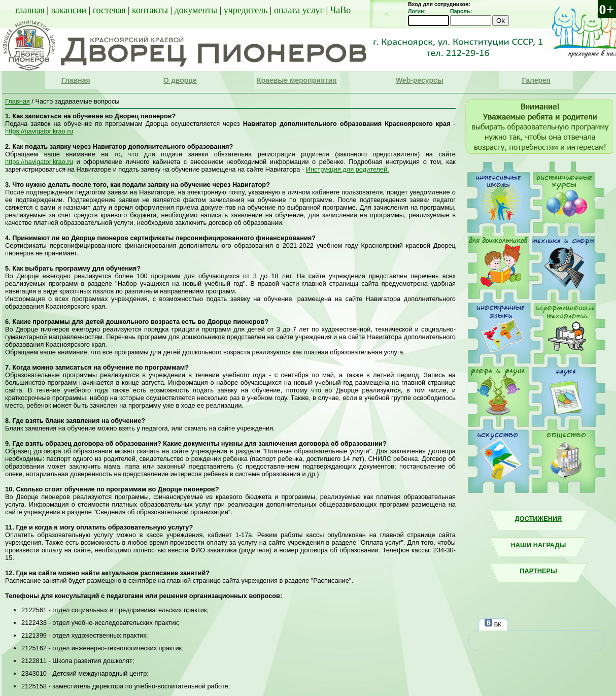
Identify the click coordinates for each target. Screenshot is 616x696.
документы (196, 10)
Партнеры (538, 571)
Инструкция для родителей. (348, 169)
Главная (76, 80)
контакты (150, 10)
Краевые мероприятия (297, 80)
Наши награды (539, 545)
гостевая (109, 10)
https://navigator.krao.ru (39, 131)
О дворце (180, 80)
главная (30, 10)
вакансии (69, 10)
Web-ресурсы (420, 80)
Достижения (539, 519)
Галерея (536, 80)
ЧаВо (341, 10)
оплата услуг (299, 10)
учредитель (246, 10)
